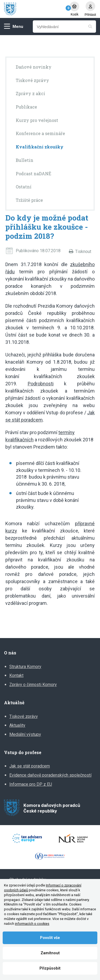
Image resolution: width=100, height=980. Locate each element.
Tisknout (83, 251)
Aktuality (17, 725)
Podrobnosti (41, 384)
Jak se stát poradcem (30, 766)
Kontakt (16, 675)
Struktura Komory (25, 667)
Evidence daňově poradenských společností (50, 775)
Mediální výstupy (25, 734)
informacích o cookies (32, 924)
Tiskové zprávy (24, 716)
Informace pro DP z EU (31, 784)
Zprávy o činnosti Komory (33, 685)
